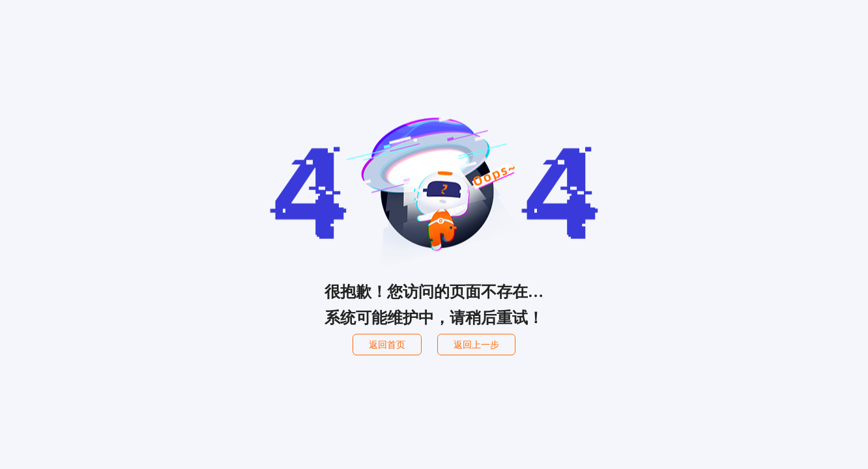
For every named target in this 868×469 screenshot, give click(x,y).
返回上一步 (476, 345)
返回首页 (387, 345)
